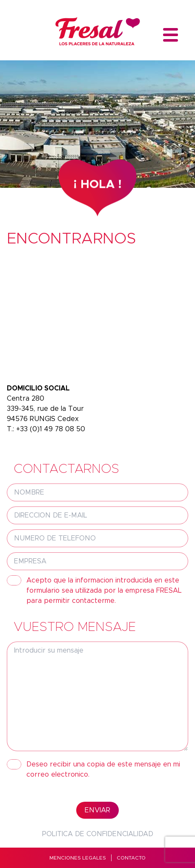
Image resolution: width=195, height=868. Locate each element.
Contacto (131, 858)
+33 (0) (28, 429)
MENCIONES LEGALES (78, 858)
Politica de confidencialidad (98, 834)
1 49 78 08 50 (62, 429)
